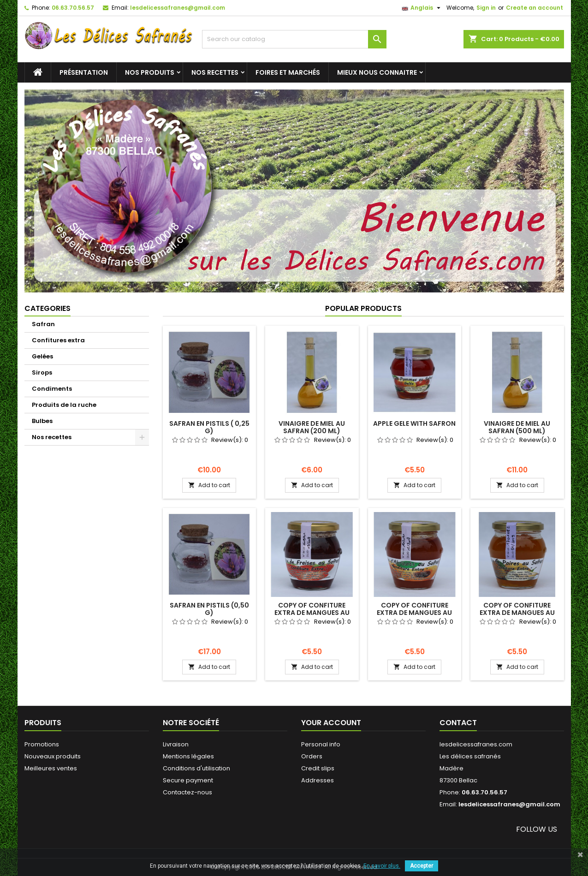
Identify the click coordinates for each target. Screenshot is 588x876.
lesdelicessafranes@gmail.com (178, 8)
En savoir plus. (382, 866)
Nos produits (150, 72)
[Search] (294, 39)
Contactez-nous (187, 792)
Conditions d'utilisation (196, 768)
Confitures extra (58, 340)
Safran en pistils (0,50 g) (209, 609)
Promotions (42, 744)
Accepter (422, 866)
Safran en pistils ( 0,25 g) (209, 427)
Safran (43, 324)
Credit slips (318, 768)
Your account (331, 723)
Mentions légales (188, 756)
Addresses (318, 780)
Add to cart (209, 485)
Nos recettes (215, 72)
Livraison (176, 744)
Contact (458, 723)
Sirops (42, 372)
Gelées (42, 356)
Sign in (486, 8)
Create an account (535, 8)
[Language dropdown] (422, 8)
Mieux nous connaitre (377, 72)
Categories (48, 308)
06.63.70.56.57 (73, 8)
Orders (312, 756)
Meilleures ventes (51, 768)
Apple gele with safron (414, 423)
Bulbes (42, 421)
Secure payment (188, 780)
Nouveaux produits (53, 756)
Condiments (52, 389)
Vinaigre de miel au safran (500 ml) (517, 427)
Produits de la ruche (64, 405)
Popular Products (363, 308)
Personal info (321, 744)
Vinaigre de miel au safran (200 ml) (312, 427)
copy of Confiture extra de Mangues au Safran (312, 613)
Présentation (84, 72)
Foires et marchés (288, 72)
